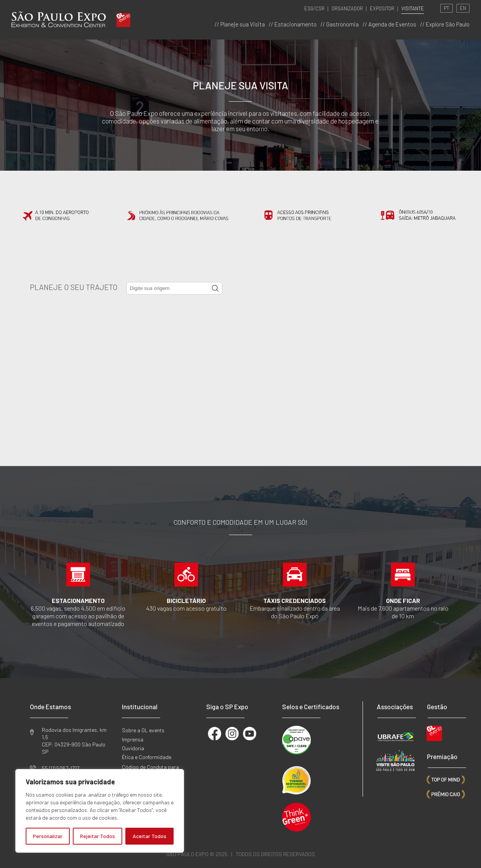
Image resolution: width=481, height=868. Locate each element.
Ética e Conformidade (147, 757)
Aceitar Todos (149, 836)
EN (463, 8)
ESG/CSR (314, 8)
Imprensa (133, 739)
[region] (100, 811)
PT (447, 8)
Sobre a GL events (143, 730)
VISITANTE (413, 8)
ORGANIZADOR (347, 8)
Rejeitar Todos (98, 836)
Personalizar (48, 836)
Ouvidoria (133, 748)
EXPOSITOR (382, 8)
